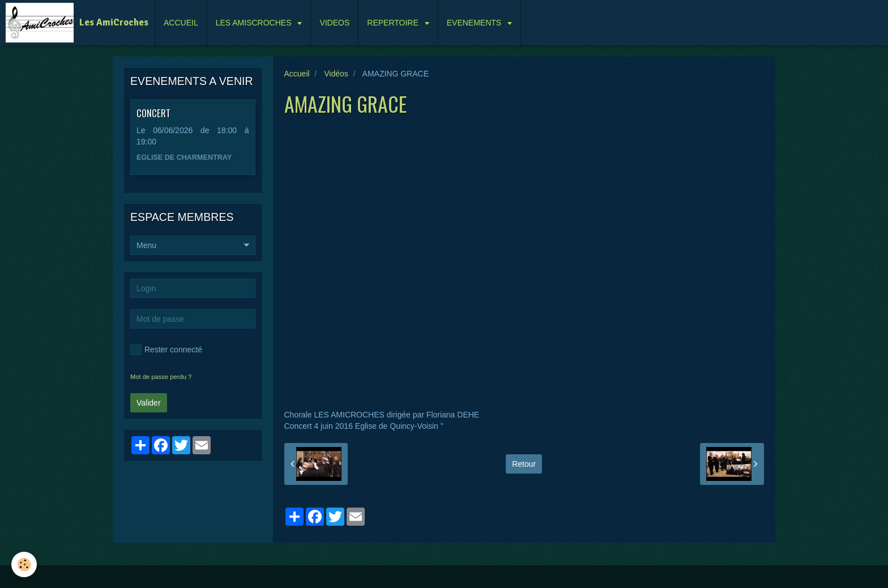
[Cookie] (24, 564)
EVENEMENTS (475, 23)
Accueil (297, 74)
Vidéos (336, 74)
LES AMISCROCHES (255, 23)
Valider (149, 403)
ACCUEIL (181, 23)
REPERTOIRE (394, 23)
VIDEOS (334, 23)
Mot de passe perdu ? (161, 377)
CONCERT (153, 113)
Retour (524, 464)
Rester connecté (166, 350)
